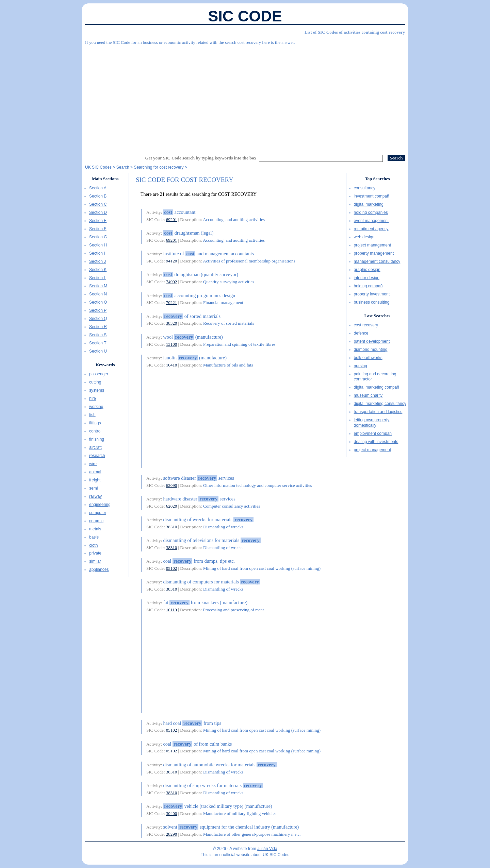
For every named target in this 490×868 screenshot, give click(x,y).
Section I (97, 253)
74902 (172, 282)
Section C (98, 204)
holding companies (371, 212)
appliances (99, 569)
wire (93, 464)
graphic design (367, 270)
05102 (172, 568)
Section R (98, 327)
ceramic (96, 521)
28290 (172, 834)
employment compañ (373, 433)
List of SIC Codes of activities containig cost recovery (355, 32)
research (97, 456)
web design (364, 237)
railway (95, 496)
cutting (95, 382)
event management (371, 221)
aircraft (95, 447)
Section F (98, 229)
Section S (98, 335)
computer (98, 513)
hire (93, 398)
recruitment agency (371, 229)
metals (95, 529)
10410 (172, 365)
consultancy (365, 188)
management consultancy (377, 261)
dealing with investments (376, 442)
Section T (98, 343)
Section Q (98, 319)
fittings (95, 423)
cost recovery (366, 325)
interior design (367, 278)
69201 (172, 219)
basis (94, 537)
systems (97, 390)
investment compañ (372, 196)
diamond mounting (371, 350)
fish (92, 415)
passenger (99, 374)
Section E (98, 221)
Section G (98, 237)
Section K (98, 270)
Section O (98, 302)
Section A (98, 188)
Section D (98, 212)
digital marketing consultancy (380, 404)
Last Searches (377, 316)
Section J (97, 261)
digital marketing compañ (377, 387)
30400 (172, 813)
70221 (172, 302)
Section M (98, 286)
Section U (98, 351)
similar (95, 561)
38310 (172, 527)
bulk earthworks (368, 358)
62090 (172, 485)
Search (123, 167)
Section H (98, 245)
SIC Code (245, 16)
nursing (361, 366)
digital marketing (369, 204)
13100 (172, 344)
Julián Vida (267, 849)
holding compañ (368, 286)
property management (374, 253)
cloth (93, 545)
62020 (172, 506)
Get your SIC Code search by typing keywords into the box (201, 158)
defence (361, 333)
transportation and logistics (378, 412)
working (96, 407)
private (95, 553)
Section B (98, 196)
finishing (97, 439)
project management (372, 245)
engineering (100, 505)
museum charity (368, 395)
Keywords (105, 365)
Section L (98, 278)
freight (95, 480)
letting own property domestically (372, 423)
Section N (98, 294)
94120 (172, 261)
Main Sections (105, 179)
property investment (372, 294)
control (95, 431)
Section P (98, 310)
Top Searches (377, 179)
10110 (171, 610)
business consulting (372, 302)
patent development (372, 341)
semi (93, 488)
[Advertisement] (245, 97)
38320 (172, 323)
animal (95, 472)
